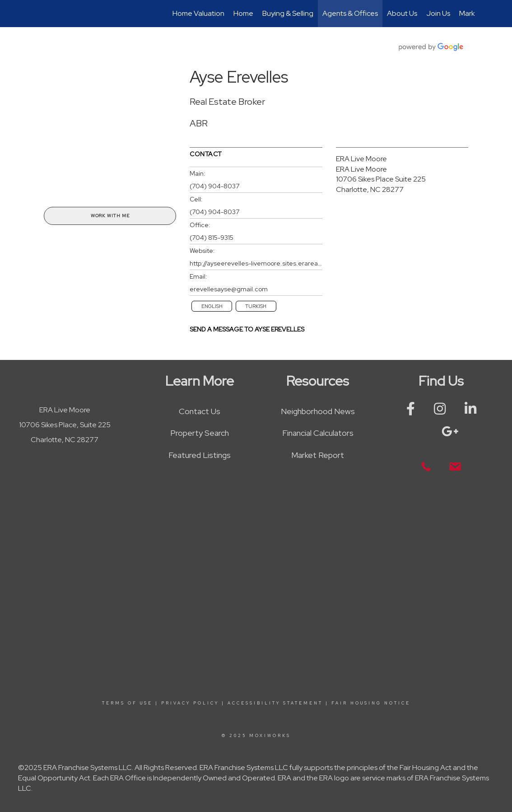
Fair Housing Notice (371, 703)
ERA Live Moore (361, 159)
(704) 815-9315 (212, 238)
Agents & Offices (350, 13)
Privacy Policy (190, 703)
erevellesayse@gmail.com (229, 289)
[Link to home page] (42, 14)
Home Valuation (198, 13)
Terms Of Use (127, 703)
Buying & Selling (288, 13)
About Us (402, 13)
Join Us (438, 13)
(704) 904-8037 (214, 186)
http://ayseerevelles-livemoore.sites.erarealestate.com (256, 263)
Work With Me (110, 216)
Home (243, 13)
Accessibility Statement (275, 703)
